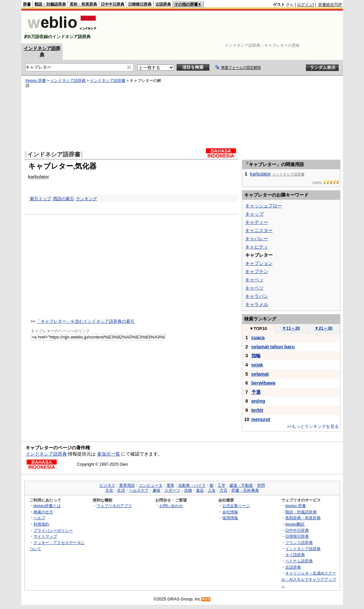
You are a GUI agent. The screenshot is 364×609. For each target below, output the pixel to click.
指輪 (256, 356)
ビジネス (107, 485)
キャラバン (257, 296)
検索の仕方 (43, 512)
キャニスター (259, 230)
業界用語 (127, 485)
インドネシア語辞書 (108, 81)
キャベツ (254, 288)
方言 (224, 490)
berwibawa (264, 383)
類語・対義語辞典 (50, 4)
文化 (109, 490)
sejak (257, 365)
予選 (256, 392)
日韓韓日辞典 (140, 4)
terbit (257, 410)
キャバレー (257, 239)
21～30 (323, 328)
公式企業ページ (236, 506)
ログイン (305, 5)
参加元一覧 (109, 454)
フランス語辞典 (299, 542)
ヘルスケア (139, 490)
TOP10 (258, 328)
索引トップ (41, 199)
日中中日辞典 (113, 4)
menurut (261, 419)
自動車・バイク (192, 485)
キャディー (257, 222)
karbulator (39, 177)
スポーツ (172, 490)
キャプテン (257, 271)
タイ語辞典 (295, 555)
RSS (206, 599)
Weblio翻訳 (295, 524)
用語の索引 (64, 199)
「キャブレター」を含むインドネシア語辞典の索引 (86, 321)
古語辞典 (163, 4)
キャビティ (257, 247)
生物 (188, 490)
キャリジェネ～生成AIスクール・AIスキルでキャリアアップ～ (309, 579)
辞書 (27, 4)
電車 (170, 485)
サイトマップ (45, 536)
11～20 (291, 328)
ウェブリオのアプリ (114, 506)
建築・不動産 (241, 485)
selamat (260, 374)
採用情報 (230, 518)
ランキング (86, 199)
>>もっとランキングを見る (313, 426)
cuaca (258, 338)
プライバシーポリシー (53, 530)
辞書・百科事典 (245, 490)
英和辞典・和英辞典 (303, 518)
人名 (212, 490)
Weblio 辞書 (36, 81)
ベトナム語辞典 (299, 561)
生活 (121, 490)
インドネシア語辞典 (68, 81)
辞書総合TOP (330, 5)
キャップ (254, 214)
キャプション (259, 263)
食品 (200, 490)
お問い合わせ (171, 506)
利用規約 (41, 524)
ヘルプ (39, 518)
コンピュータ (151, 485)
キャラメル (257, 304)
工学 (222, 485)
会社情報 (230, 512)
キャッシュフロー (264, 206)
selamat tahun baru (273, 347)
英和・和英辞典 (83, 4)
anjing (258, 401)
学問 (261, 485)
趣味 (157, 490)
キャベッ (254, 280)
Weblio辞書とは (47, 506)
